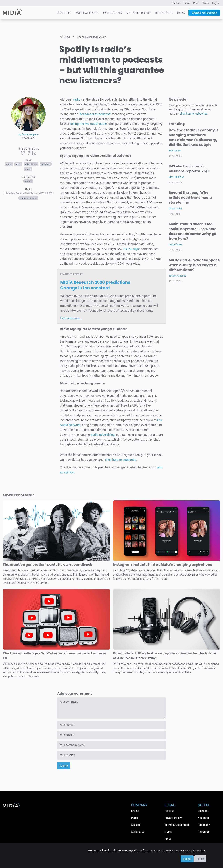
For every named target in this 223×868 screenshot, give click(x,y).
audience (46, 164)
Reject (200, 859)
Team (206, 3)
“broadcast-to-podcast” (95, 114)
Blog (181, 13)
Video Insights (138, 13)
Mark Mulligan (176, 177)
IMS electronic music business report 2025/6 (189, 169)
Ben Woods (175, 151)
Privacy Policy (173, 818)
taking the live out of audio (89, 124)
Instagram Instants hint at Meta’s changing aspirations (162, 565)
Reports (63, 13)
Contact (176, 3)
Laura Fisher (175, 244)
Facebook (204, 825)
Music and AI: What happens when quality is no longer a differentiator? (194, 265)
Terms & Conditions (177, 825)
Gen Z (18, 164)
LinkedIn (203, 811)
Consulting (112, 13)
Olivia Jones (175, 208)
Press (187, 3)
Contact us (138, 832)
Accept (187, 859)
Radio (9, 164)
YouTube (203, 818)
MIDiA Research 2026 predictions (95, 285)
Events (135, 811)
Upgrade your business (204, 13)
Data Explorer (86, 13)
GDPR (168, 832)
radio (76, 99)
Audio (28, 169)
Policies (169, 811)
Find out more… (71, 318)
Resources (164, 13)
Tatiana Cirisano (177, 276)
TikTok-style (131, 249)
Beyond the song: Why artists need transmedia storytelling (190, 198)
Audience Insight (28, 198)
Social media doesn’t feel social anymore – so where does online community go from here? (193, 231)
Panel (196, 3)
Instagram (204, 832)
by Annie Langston (29, 134)
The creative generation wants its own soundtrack (48, 565)
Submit (64, 766)
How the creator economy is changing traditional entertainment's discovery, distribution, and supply (194, 137)
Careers (136, 825)
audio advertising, (103, 435)
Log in (216, 3)
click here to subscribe (121, 460)
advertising (31, 164)
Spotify (28, 181)
